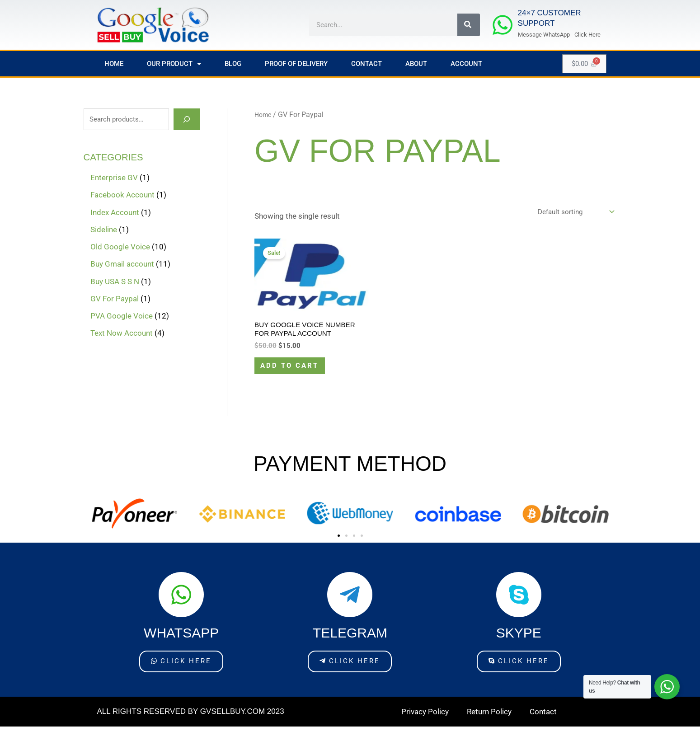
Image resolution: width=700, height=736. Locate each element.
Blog (233, 64)
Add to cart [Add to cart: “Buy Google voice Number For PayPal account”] (295, 374)
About (416, 64)
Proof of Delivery (296, 64)
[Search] (469, 25)
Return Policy (489, 721)
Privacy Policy (425, 721)
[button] (339, 546)
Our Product (174, 64)
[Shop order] (570, 213)
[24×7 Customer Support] (503, 25)
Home (114, 64)
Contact (366, 64)
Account (466, 64)
